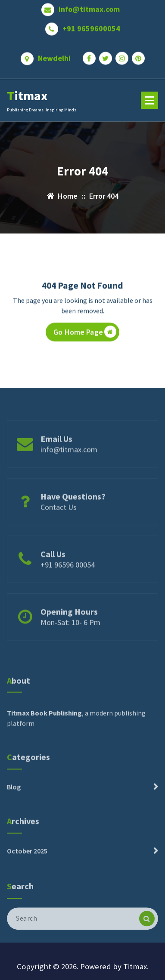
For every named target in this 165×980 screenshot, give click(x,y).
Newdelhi (54, 55)
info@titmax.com (89, 6)
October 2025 (27, 863)
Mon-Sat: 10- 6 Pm (70, 636)
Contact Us (59, 521)
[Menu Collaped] (149, 100)
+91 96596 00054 (68, 578)
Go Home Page (85, 334)
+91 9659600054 (91, 26)
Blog (14, 799)
